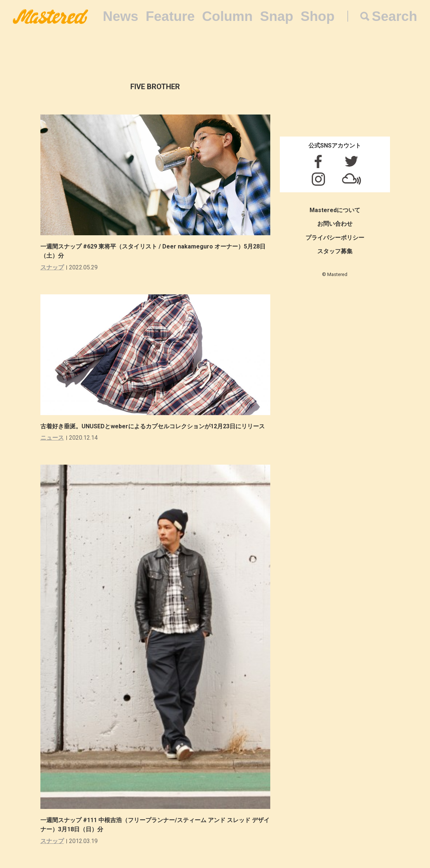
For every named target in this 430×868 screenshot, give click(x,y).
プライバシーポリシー (335, 238)
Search (395, 16)
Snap (277, 16)
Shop (318, 16)
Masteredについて (335, 210)
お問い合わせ (335, 224)
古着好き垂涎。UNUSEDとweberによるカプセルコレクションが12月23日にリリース (153, 426)
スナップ (52, 267)
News (121, 16)
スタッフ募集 (335, 251)
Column (227, 16)
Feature (170, 16)
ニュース (52, 438)
